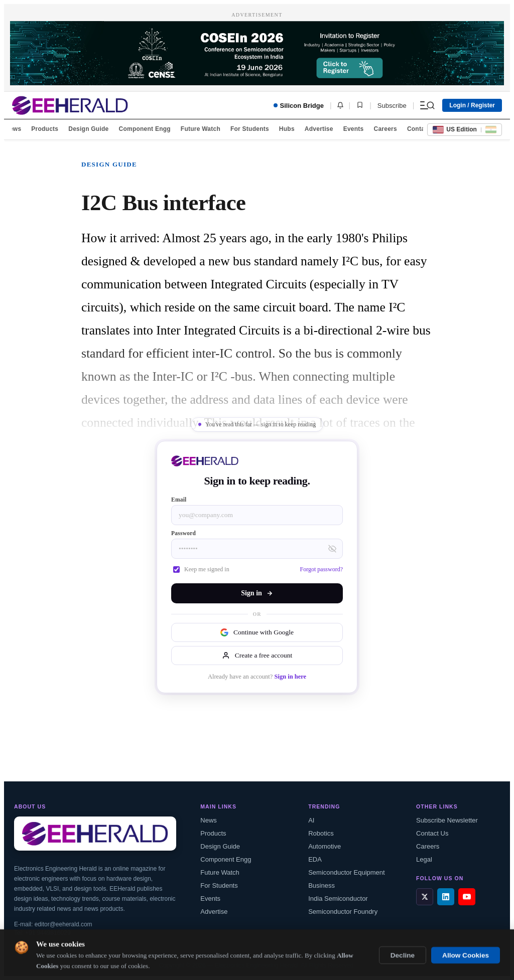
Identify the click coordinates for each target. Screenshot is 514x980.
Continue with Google (257, 632)
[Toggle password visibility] (332, 549)
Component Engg (145, 129)
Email (179, 500)
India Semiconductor (338, 899)
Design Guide (88, 129)
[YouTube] (467, 897)
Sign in (257, 593)
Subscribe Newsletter (447, 820)
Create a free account (257, 656)
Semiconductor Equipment (346, 872)
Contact (419, 129)
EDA (315, 859)
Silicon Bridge (299, 106)
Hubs (287, 129)
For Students (250, 129)
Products (45, 129)
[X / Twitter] (425, 897)
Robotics (321, 833)
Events (354, 129)
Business (322, 885)
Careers (385, 129)
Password (183, 533)
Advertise (319, 129)
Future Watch (201, 129)
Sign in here (290, 677)
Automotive (325, 846)
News (13, 129)
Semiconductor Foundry (343, 912)
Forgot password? (322, 569)
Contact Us (432, 833)
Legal (424, 859)
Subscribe (392, 106)
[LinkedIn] (446, 897)
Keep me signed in (201, 569)
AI (311, 820)
